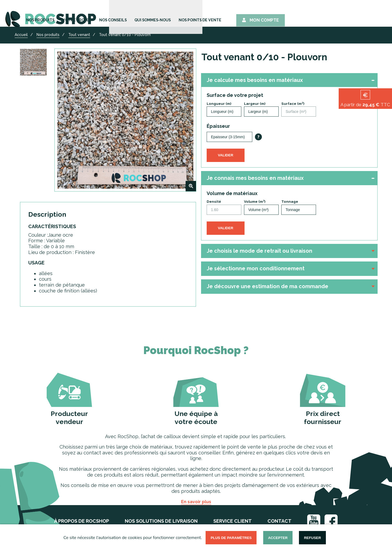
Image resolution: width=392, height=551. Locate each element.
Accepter (278, 538)
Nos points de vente (293, 14)
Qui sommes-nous (240, 14)
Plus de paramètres (231, 538)
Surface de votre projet (235, 95)
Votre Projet (155, 14)
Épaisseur (218, 126)
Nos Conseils (195, 14)
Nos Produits (115, 14)
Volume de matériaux (232, 193)
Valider (226, 155)
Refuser (313, 538)
